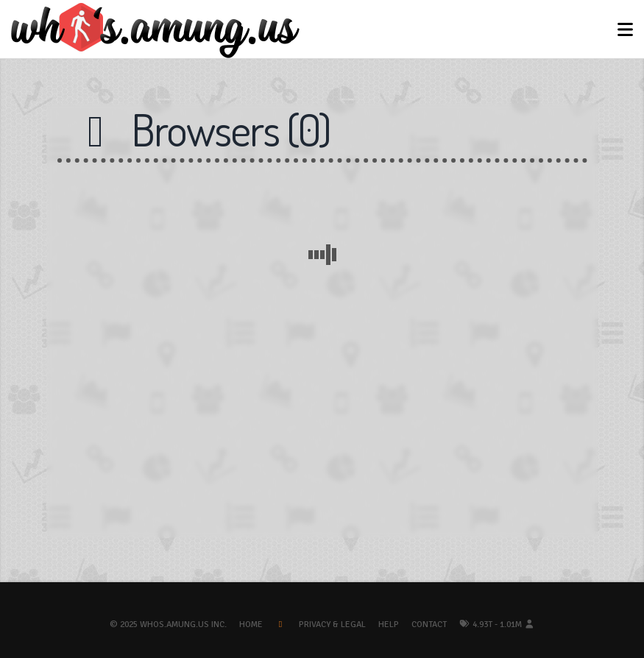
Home (251, 625)
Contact (429, 625)
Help (389, 625)
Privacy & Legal (332, 625)
